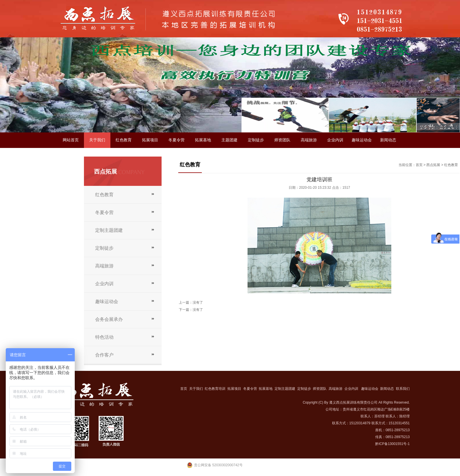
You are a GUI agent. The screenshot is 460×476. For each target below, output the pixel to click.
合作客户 (104, 355)
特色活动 (104, 337)
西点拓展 (433, 165)
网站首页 (71, 140)
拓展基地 (203, 140)
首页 (419, 165)
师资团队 (282, 140)
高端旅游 (309, 140)
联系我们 (71, 156)
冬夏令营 (177, 140)
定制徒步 (256, 140)
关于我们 (97, 140)
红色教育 (124, 140)
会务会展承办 (109, 319)
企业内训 (335, 140)
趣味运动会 (362, 140)
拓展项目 (150, 140)
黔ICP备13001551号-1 (392, 444)
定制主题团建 (109, 230)
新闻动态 (388, 140)
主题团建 (229, 140)
